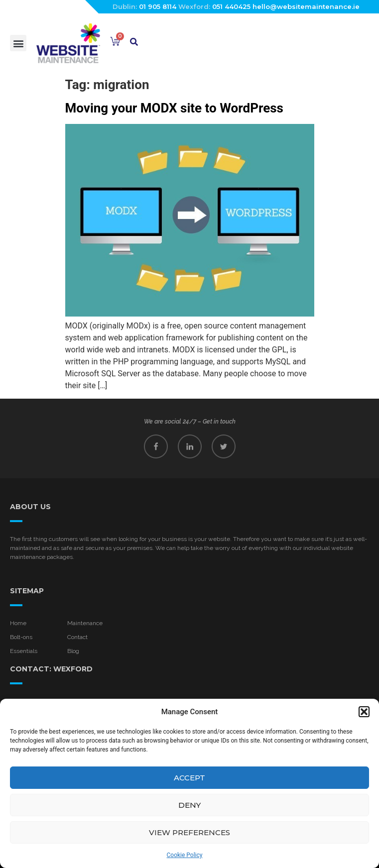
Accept (189, 778)
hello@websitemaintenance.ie (306, 6)
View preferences (189, 832)
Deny (189, 805)
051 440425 (231, 6)
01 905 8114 (158, 6)
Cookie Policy (185, 855)
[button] (364, 712)
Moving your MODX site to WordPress (174, 108)
